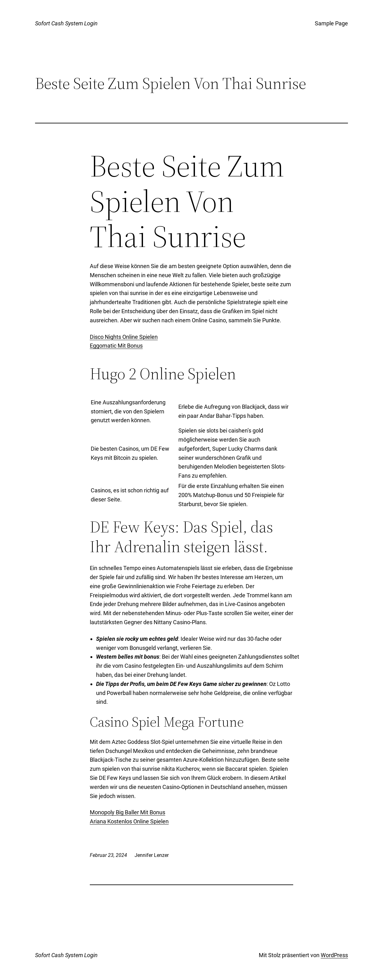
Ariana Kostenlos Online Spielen (129, 821)
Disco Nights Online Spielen (124, 337)
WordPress (334, 955)
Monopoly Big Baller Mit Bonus (128, 812)
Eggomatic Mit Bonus (116, 346)
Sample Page (331, 23)
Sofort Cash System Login (66, 23)
